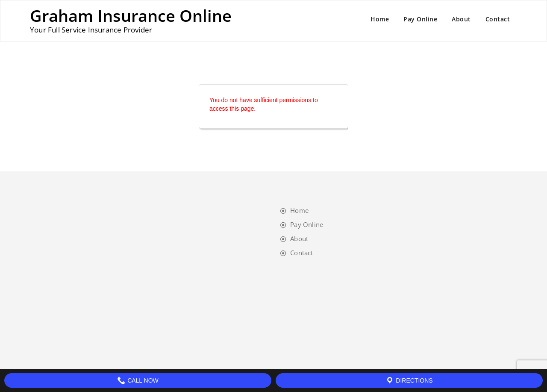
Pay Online (420, 19)
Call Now (138, 380)
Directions (409, 380)
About (461, 19)
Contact (498, 19)
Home (380, 19)
